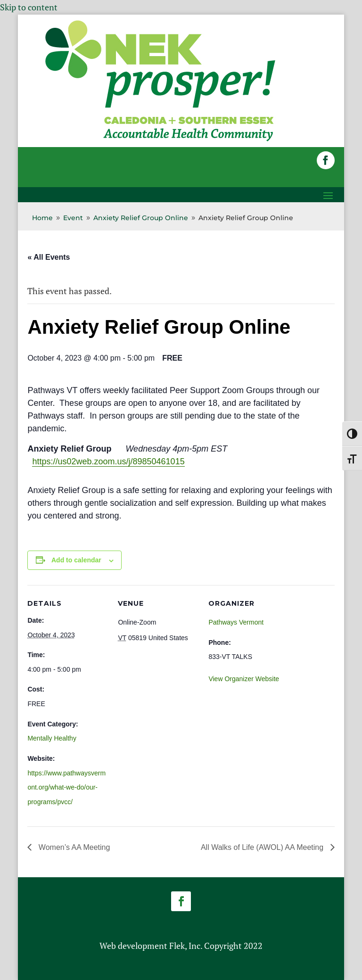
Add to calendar (76, 560)
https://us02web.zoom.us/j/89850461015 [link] (108, 461)
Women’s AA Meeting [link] (73, 847)
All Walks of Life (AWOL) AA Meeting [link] (263, 847)
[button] (326, 160)
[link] (160, 140)
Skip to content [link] (29, 7)
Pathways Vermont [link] (236, 622)
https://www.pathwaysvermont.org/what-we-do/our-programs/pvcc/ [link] (66, 787)
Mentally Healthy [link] (52, 738)
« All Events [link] (49, 257)
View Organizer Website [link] (244, 679)
